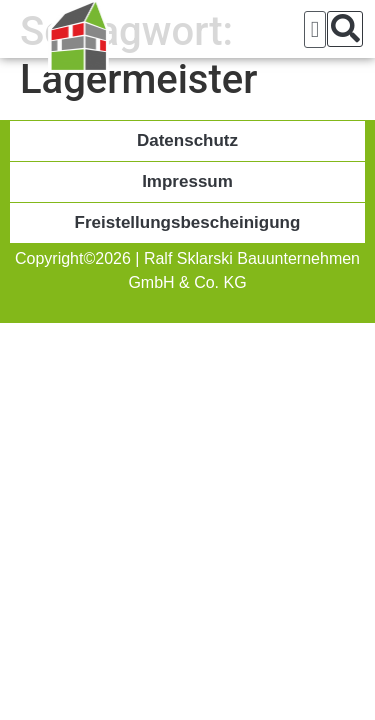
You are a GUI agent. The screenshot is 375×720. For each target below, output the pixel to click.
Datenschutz (187, 140)
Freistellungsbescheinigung (188, 222)
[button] (315, 29)
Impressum (187, 181)
